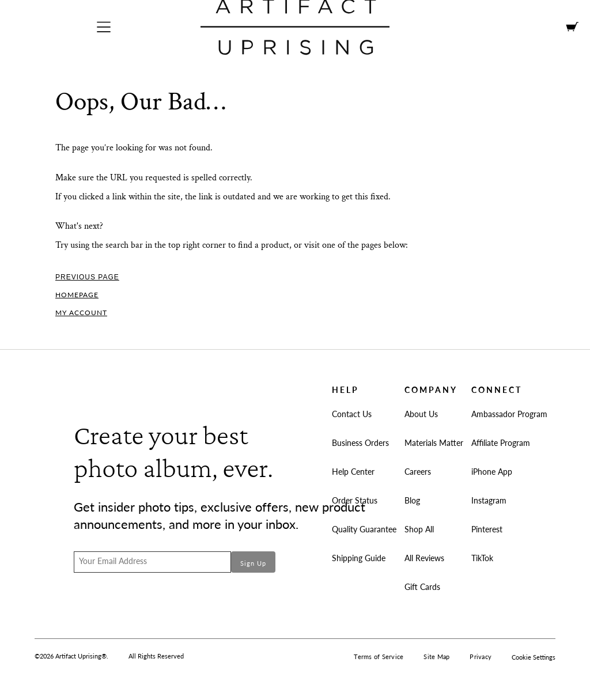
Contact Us (352, 414)
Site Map (436, 657)
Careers (418, 472)
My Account (81, 313)
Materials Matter (434, 443)
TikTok (482, 558)
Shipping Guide (359, 558)
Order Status (355, 500)
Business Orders (360, 443)
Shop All (419, 529)
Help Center (353, 472)
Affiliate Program (501, 443)
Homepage (77, 295)
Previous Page (87, 277)
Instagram (489, 500)
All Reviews (424, 558)
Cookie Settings (534, 657)
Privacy (481, 657)
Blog (412, 500)
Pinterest (487, 529)
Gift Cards (422, 587)
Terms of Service (379, 657)
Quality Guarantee (364, 529)
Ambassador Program (509, 414)
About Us (421, 414)
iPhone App (492, 472)
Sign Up (253, 563)
